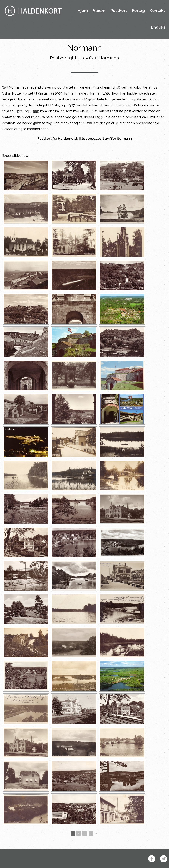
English (158, 27)
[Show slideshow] (16, 156)
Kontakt (157, 11)
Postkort (119, 11)
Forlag (138, 11)
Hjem (83, 11)
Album (99, 11)
